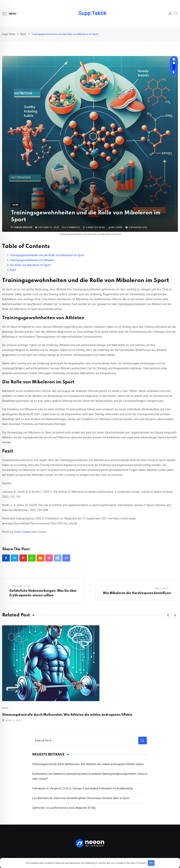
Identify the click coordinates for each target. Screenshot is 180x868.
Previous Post (21, 586)
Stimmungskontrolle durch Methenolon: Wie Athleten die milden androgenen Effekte (67, 715)
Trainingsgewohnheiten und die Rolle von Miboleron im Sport (47, 255)
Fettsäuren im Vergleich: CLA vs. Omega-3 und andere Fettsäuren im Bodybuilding (82, 788)
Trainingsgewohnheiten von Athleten (32, 260)
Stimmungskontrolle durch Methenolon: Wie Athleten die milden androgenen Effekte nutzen (88, 764)
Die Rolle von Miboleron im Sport (30, 265)
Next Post (162, 589)
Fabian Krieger (23, 227)
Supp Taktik (92, 13)
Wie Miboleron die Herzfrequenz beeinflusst (137, 593)
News (5, 708)
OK (151, 863)
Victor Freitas (22, 532)
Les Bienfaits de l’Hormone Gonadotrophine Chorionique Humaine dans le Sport (81, 798)
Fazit (13, 270)
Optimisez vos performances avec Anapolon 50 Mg (64, 808)
